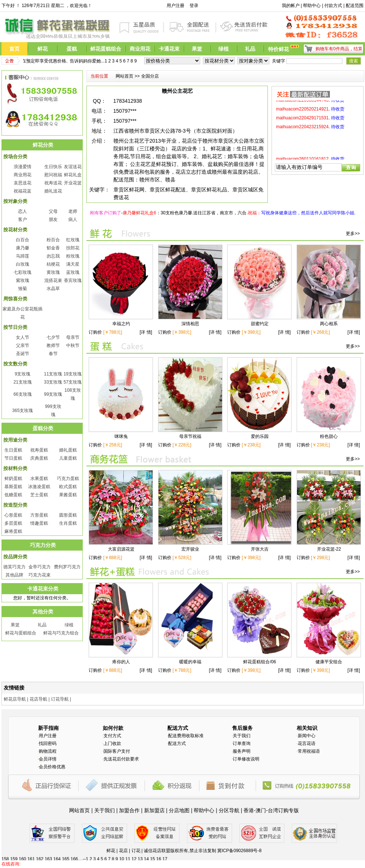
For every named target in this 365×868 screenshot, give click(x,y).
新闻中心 (307, 736)
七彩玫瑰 (23, 272)
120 (40, 854)
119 (31, 854)
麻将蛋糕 (13, 531)
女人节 (23, 337)
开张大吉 (260, 549)
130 (127, 854)
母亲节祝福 (190, 436)
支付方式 (112, 736)
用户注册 (175, 6)
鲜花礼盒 (73, 175)
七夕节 (53, 337)
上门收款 (112, 743)
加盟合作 (129, 810)
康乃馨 (23, 248)
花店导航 (38, 699)
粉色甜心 (329, 436)
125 (83, 854)
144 (249, 854)
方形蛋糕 (39, 515)
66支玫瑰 (22, 394)
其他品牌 (14, 575)
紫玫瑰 (23, 280)
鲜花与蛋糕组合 (21, 633)
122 (58, 854)
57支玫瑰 (73, 382)
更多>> (353, 234)
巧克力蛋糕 (68, 479)
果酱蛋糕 (68, 495)
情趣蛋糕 (39, 523)
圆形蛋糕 (68, 515)
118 (23, 854)
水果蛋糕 (39, 479)
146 (267, 854)
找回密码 (48, 743)
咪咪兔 (121, 436)
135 (171, 854)
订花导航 (60, 699)
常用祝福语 (309, 751)
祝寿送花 (53, 183)
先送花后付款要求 (121, 759)
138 (197, 854)
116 (5, 854)
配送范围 (355, 6)
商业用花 (23, 175)
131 (136, 854)
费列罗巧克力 (67, 567)
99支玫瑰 (53, 394)
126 (92, 854)
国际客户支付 (117, 751)
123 (66, 854)
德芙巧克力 (14, 567)
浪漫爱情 (23, 167)
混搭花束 (53, 280)
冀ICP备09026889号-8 (239, 851)
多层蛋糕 (13, 523)
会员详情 (48, 759)
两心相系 (329, 324)
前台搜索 (272, 6)
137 (188, 854)
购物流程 (48, 751)
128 (110, 854)
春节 (53, 354)
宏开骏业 (190, 549)
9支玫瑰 (23, 374)
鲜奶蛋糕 (13, 479)
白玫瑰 (23, 264)
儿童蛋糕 (68, 458)
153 (328, 854)
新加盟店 (154, 810)
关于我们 (242, 736)
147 (276, 854)
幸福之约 (121, 324)
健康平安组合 (329, 662)
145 (258, 854)
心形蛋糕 (13, 515)
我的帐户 (291, 6)
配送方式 (177, 743)
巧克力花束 (40, 575)
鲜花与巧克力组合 (61, 633)
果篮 (15, 625)
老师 (73, 211)
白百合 (23, 240)
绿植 (69, 625)
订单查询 (242, 743)
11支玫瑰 (53, 374)
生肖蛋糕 (68, 523)
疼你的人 (121, 662)
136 (180, 854)
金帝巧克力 (40, 567)
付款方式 (333, 6)
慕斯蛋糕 (13, 487)
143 (241, 854)
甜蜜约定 (260, 324)
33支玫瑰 (53, 382)
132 (145, 854)
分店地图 (179, 810)
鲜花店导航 (15, 699)
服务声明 (242, 751)
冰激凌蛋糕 (39, 487)
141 (223, 854)
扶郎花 (73, 248)
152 (319, 854)
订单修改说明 (246, 759)
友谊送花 (73, 167)
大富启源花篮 (121, 549)
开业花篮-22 (329, 549)
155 (345, 854)
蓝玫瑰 (73, 272)
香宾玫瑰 (73, 280)
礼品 (42, 625)
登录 (194, 6)
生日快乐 (53, 167)
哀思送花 (23, 183)
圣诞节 (23, 354)
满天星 (73, 264)
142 (232, 854)
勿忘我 (53, 256)
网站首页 (124, 76)
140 (215, 854)
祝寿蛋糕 (39, 450)
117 (14, 854)
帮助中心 (312, 6)
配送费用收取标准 (186, 736)
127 (101, 854)
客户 (23, 219)
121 (49, 854)
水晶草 (53, 289)
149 (293, 854)
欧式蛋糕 (68, 487)
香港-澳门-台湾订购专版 (271, 810)
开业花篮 (73, 183)
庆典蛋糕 (39, 458)
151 (310, 854)
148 (284, 854)
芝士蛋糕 (39, 495)
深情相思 (190, 324)
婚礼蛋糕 (68, 450)
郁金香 (53, 248)
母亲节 (73, 337)
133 (153, 854)
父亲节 (23, 346)
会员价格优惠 (52, 767)
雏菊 (23, 289)
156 (354, 854)
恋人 (23, 211)
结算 (358, 49)
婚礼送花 (53, 191)
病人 (73, 219)
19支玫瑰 (73, 374)
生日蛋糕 (13, 450)
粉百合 (53, 240)
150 (302, 854)
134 (162, 854)
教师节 (53, 346)
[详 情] (146, 332)
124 (75, 854)
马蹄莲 (23, 256)
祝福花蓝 (23, 191)
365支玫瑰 (23, 411)
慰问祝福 (53, 175)
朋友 (53, 219)
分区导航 (229, 810)
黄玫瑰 (53, 272)
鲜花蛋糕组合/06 (260, 662)
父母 (53, 211)
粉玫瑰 (73, 256)
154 (337, 854)
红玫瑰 (73, 240)
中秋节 (73, 346)
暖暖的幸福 (190, 662)
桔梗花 (53, 264)
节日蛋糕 (13, 458)
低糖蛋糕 (13, 495)
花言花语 (307, 743)
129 (119, 854)
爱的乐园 (260, 436)
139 (206, 854)
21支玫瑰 (22, 382)
